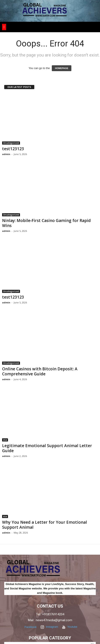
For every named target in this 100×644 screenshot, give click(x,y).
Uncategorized (11, 143)
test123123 (13, 149)
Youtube (70, 627)
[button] (4, 27)
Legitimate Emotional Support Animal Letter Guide (47, 448)
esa (5, 440)
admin (6, 154)
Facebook (30, 627)
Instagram (49, 627)
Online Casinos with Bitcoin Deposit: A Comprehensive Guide (40, 371)
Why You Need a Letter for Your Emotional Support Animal (45, 525)
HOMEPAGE (62, 68)
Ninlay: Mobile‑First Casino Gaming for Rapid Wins (46, 223)
